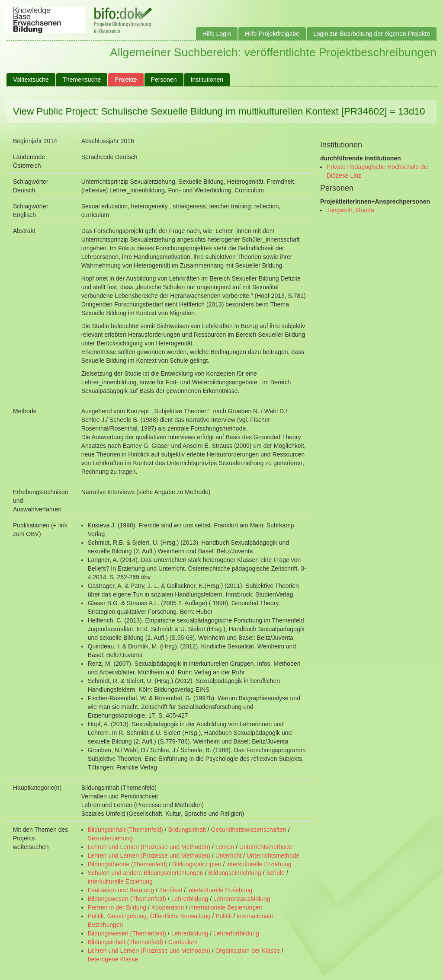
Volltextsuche (31, 80)
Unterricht (229, 856)
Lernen (225, 847)
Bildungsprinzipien (197, 864)
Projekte (126, 80)
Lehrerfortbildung (236, 933)
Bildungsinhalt (187, 830)
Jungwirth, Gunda (350, 210)
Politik (223, 916)
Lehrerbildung (190, 899)
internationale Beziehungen (226, 907)
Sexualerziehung (110, 838)
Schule (275, 873)
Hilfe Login (217, 34)
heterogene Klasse (113, 959)
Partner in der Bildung (117, 907)
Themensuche (82, 80)
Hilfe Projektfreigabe (272, 34)
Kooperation (168, 907)
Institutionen (207, 80)
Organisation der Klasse (248, 951)
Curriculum (183, 942)
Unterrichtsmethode (266, 847)
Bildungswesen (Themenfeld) (127, 899)
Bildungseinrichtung (234, 873)
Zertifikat (171, 890)
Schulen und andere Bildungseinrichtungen (146, 873)
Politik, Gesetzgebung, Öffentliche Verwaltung (149, 916)
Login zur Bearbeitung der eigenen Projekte (372, 34)
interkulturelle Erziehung (259, 864)
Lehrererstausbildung (242, 899)
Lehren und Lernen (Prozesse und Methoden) (149, 847)
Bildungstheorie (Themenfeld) (128, 864)
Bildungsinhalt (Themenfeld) (125, 830)
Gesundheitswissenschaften (249, 830)
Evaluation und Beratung (121, 890)
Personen (164, 80)
